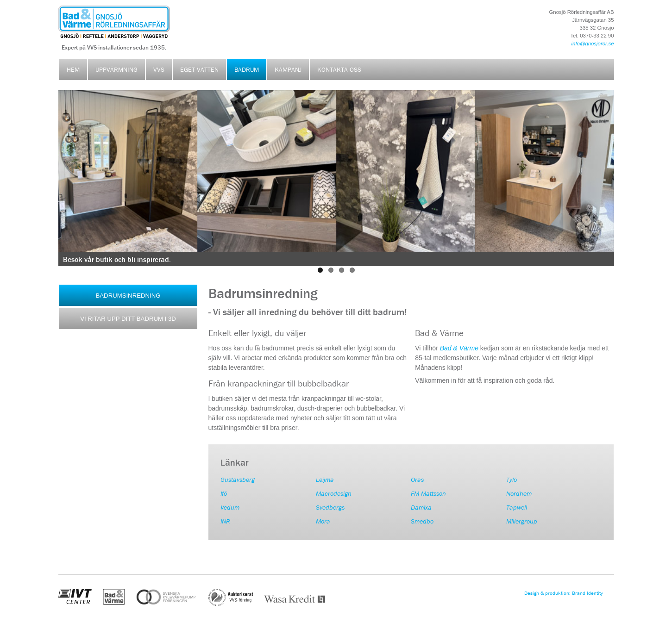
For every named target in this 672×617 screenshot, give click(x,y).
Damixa (421, 507)
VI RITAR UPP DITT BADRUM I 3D (128, 319)
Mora (323, 521)
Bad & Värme (459, 348)
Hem (73, 69)
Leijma (325, 480)
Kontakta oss (339, 69)
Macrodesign (334, 493)
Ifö (224, 493)
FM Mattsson (428, 493)
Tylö (512, 480)
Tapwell (517, 507)
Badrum (247, 69)
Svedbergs (330, 507)
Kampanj (288, 69)
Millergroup (522, 521)
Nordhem (519, 493)
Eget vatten (199, 69)
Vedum (230, 507)
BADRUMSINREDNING (128, 296)
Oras (417, 480)
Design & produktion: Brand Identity (564, 593)
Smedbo (422, 521)
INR (225, 521)
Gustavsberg (238, 480)
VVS (159, 69)
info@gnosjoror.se (593, 44)
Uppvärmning (116, 69)
